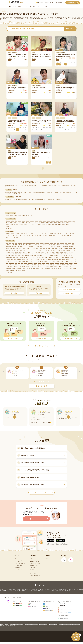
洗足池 (71, 256)
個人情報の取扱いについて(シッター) (17, 624)
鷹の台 (22, 258)
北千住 (61, 248)
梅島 (26, 245)
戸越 (27, 259)
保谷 (58, 265)
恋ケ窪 (12, 252)
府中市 (56, 223)
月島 (15, 259)
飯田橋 (42, 243)
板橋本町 (62, 243)
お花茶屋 (71, 247)
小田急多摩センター (51, 247)
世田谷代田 (56, 256)
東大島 (47, 263)
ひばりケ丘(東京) (10, 265)
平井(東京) (17, 265)
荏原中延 (46, 245)
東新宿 (7, 270)
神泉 (16, 256)
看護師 (51, 234)
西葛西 (24, 261)
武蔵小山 (43, 267)
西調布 (54, 261)
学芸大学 (48, 248)
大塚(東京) (14, 247)
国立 (21, 250)
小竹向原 (28, 252)
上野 (13, 245)
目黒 (70, 267)
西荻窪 (20, 261)
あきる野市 (73, 225)
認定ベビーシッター (26, 234)
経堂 (10, 250)
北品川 (57, 248)
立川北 (33, 258)
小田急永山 (59, 247)
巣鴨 (35, 256)
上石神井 (33, 248)
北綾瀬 (53, 248)
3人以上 (67, 234)
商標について (14, 626)
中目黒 (68, 259)
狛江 (36, 252)
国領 (24, 252)
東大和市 (39, 225)
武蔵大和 (66, 267)
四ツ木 (30, 269)
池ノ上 (51, 243)
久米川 (28, 250)
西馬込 (68, 261)
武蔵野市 (43, 223)
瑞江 (11, 267)
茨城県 (7, 215)
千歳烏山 (72, 258)
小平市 (7, 225)
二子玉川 (28, 265)
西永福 (7, 261)
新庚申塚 (12, 270)
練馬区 (16, 223)
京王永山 (48, 250)
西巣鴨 (41, 261)
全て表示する (9, 228)
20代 (62, 236)
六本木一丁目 (54, 269)
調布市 (64, 223)
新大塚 (63, 254)
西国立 (28, 261)
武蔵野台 (61, 267)
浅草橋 (38, 243)
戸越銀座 (31, 259)
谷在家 (24, 270)
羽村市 (68, 225)
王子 (54, 245)
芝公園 (20, 254)
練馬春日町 (12, 263)
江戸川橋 (40, 245)
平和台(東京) (53, 265)
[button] (34, 381)
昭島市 (60, 223)
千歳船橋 (8, 259)
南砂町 (24, 267)
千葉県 (24, 215)
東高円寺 (57, 263)
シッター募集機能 (50, 361)
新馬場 (20, 256)
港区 (16, 221)
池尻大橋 (47, 243)
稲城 (73, 243)
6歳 (43, 236)
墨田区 (32, 221)
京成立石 (8, 252)
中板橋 (49, 259)
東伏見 (71, 263)
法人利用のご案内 (60, 3)
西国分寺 (33, 261)
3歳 (35, 236)
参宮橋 (7, 254)
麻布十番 (60, 269)
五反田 (58, 252)
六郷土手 (38, 269)
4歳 (37, 236)
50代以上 (72, 236)
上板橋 (28, 248)
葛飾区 (24, 223)
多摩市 (60, 225)
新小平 (12, 256)
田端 (43, 258)
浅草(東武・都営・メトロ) (29, 243)
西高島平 (46, 261)
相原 (7, 243)
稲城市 (64, 225)
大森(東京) (20, 247)
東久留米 (52, 263)
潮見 (16, 254)
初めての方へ (40, 3)
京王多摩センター (41, 250)
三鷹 (20, 267)
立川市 (38, 223)
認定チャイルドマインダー (37, 234)
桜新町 (66, 252)
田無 (40, 258)
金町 (17, 248)
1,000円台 (72, 234)
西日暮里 (58, 261)
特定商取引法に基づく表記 (5, 626)
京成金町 (63, 250)
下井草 (30, 254)
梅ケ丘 (23, 245)
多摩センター (52, 258)
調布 (12, 259)
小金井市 (73, 223)
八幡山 (26, 263)
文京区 (24, 221)
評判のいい (8, 238)
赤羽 (13, 243)
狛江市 (34, 225)
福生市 (30, 225)
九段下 (18, 250)
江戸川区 (28, 223)
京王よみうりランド (56, 250)
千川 (61, 256)
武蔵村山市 (55, 225)
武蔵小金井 (37, 267)
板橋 (58, 243)
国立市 (26, 225)
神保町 (32, 256)
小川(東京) (37, 247)
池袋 (55, 243)
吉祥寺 (75, 248)
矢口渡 (13, 269)
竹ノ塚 (26, 258)
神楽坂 (7, 248)
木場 (7, 250)
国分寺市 (21, 225)
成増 (71, 259)
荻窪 (41, 247)
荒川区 (7, 223)
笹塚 (69, 252)
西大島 (16, 261)
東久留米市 (48, 225)
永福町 (36, 245)
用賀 (27, 269)
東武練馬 (19, 259)
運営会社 (2, 624)
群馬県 (16, 215)
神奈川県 (33, 215)
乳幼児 (55, 236)
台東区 (28, 221)
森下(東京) (8, 269)
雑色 (14, 258)
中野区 (62, 221)
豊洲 (41, 259)
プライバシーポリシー (43, 624)
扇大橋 (20, 270)
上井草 (24, 248)
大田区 (48, 221)
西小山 (37, 261)
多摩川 (46, 258)
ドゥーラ (47, 234)
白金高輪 (66, 269)
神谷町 (37, 248)
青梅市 (51, 223)
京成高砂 (73, 250)
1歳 (29, 236)
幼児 (59, 236)
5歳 (40, 236)
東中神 (67, 263)
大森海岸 (26, 247)
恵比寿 (50, 245)
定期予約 (8, 234)
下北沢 (38, 254)
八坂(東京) (18, 269)
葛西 (11, 248)
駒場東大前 (48, 252)
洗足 (67, 256)
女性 (58, 234)
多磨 (63, 258)
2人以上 (62, 234)
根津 (75, 261)
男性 (55, 234)
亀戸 (44, 248)
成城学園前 (40, 256)
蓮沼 (19, 263)
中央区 (12, 221)
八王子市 (33, 223)
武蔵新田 (56, 267)
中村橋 (64, 259)
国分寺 (21, 252)
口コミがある (15, 238)
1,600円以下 (9, 236)
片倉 (14, 248)
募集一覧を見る (44, 386)
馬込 (71, 265)
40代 (68, 236)
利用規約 (6, 624)
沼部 (71, 261)
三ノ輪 (32, 267)
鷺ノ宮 (62, 252)
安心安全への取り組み (49, 3)
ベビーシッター (40, 17)
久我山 (14, 250)
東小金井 (62, 263)
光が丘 (35, 263)
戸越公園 (37, 259)
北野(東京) (66, 248)
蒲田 (20, 248)
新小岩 (67, 254)
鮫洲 (73, 252)
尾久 (44, 247)
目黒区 (44, 221)
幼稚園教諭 (18, 234)
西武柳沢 (51, 256)
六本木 (43, 269)
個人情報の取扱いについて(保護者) (31, 624)
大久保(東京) (68, 245)
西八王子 (63, 261)
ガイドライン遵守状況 (53, 624)
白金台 (70, 269)
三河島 (7, 267)
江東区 (36, 221)
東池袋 (43, 263)
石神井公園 (43, 254)
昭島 (16, 243)
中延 (60, 259)
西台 (50, 261)
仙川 (64, 256)
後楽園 (17, 252)
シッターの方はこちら (74, 3)
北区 (74, 221)
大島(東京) (8, 247)
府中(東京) (36, 265)
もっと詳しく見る (44, 492)
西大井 (11, 261)
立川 (29, 258)
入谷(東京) (8, 245)
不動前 (45, 265)
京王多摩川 (33, 250)
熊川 (24, 250)
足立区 (20, 223)
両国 (34, 269)
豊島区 (70, 221)
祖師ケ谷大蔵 (9, 258)
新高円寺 (71, 254)
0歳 (27, 236)
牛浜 (19, 245)
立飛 (37, 258)
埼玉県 (20, 215)
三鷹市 (47, 223)
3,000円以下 (22, 236)
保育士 (12, 234)
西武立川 (46, 256)
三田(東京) (15, 267)
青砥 (10, 243)
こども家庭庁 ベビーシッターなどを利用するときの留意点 (69, 624)
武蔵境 (47, 267)
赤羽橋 (74, 269)
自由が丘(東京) (26, 256)
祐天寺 (23, 269)
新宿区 (20, 221)
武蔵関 (51, 267)
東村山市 (16, 225)
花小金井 (30, 263)
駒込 (39, 252)
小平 (32, 252)
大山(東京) (31, 247)
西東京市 (8, 226)
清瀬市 (43, 225)
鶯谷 (16, 245)
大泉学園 (58, 245)
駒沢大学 (43, 252)
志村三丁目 (25, 254)
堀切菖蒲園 (63, 265)
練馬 (7, 263)
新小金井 (8, 256)
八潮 (16, 270)
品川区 (40, 221)
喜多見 (71, 248)
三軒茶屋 (12, 254)
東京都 (28, 215)
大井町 (62, 245)
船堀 (48, 265)
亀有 (41, 248)
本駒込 (68, 265)
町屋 (74, 265)
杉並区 (66, 221)
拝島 (16, 263)
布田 (32, 265)
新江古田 (53, 254)
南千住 (28, 267)
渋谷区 (58, 221)
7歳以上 (46, 236)
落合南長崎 (65, 247)
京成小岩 (68, 250)
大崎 (73, 245)
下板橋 (34, 254)
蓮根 (22, 263)
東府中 (75, 263)
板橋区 (11, 223)
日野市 (11, 225)
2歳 (32, 236)
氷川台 (39, 263)
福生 (41, 265)
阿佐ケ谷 (20, 243)
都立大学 (45, 259)
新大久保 (58, 254)
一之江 (70, 243)
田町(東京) (59, 258)
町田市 (68, 223)
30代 (65, 236)
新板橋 (48, 254)
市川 (66, 243)
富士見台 (23, 265)
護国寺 (54, 252)
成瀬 (75, 259)
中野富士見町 (55, 259)
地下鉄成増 (31, 245)
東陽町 (24, 259)
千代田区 (8, 221)
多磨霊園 (67, 258)
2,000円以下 (15, 236)
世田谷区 (53, 221)
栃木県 (11, 215)
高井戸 (18, 258)
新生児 (51, 236)
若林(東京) (48, 269)
